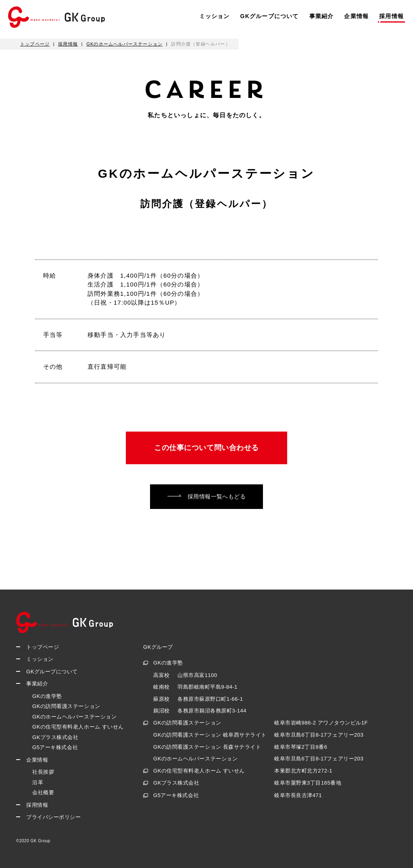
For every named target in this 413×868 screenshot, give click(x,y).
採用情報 (391, 16)
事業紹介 (322, 16)
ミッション (215, 16)
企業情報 (356, 16)
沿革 (38, 782)
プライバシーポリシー (53, 817)
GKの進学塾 (47, 696)
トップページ (43, 647)
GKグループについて (270, 16)
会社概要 (43, 792)
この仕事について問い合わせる (206, 448)
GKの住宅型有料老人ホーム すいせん (78, 727)
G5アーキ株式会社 (55, 747)
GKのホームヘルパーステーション (74, 717)
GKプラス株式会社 (55, 737)
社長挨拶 (43, 772)
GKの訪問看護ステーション (66, 706)
